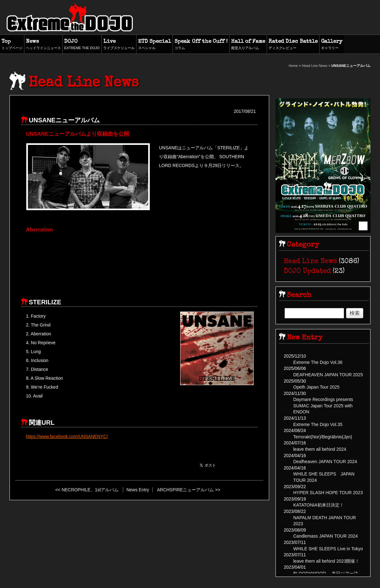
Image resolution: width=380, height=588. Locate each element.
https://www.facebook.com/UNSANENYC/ (67, 436)
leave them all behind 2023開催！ (326, 561)
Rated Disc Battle (293, 45)
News (43, 45)
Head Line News (315, 66)
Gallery (332, 45)
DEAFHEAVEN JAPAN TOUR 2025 (328, 375)
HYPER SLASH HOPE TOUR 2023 (328, 493)
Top (12, 45)
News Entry (138, 490)
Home (293, 66)
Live (119, 45)
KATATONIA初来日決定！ (319, 505)
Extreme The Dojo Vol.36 (318, 362)
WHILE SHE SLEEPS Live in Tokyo (328, 549)
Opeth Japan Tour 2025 (316, 387)
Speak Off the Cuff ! (201, 45)
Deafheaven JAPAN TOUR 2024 (325, 462)
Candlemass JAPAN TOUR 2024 (326, 536)
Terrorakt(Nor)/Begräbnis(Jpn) (323, 437)
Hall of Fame (248, 45)
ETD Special (155, 45)
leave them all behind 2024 (320, 449)
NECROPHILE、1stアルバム (90, 490)
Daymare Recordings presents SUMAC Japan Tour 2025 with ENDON (323, 406)
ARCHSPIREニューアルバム (186, 490)
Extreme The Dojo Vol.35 (318, 424)
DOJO (82, 45)
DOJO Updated (307, 272)
